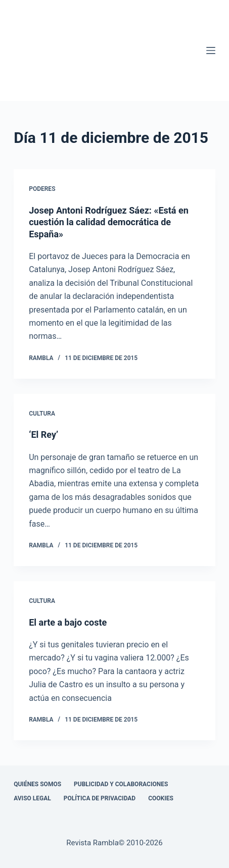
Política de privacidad (100, 798)
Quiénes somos (37, 784)
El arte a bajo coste (68, 622)
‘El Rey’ (43, 435)
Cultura (42, 414)
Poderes (42, 189)
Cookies (161, 798)
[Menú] (211, 50)
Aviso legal (32, 798)
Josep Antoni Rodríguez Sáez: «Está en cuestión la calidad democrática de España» (109, 222)
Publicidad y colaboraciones (121, 784)
